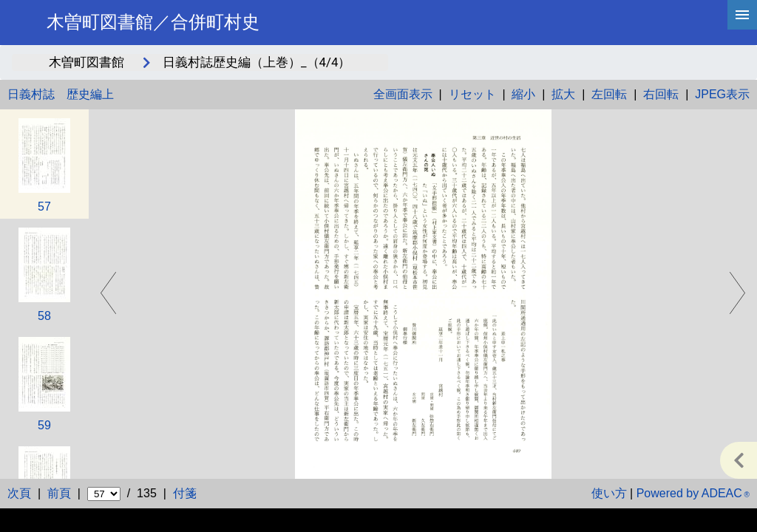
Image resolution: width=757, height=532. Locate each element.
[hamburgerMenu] (742, 15)
